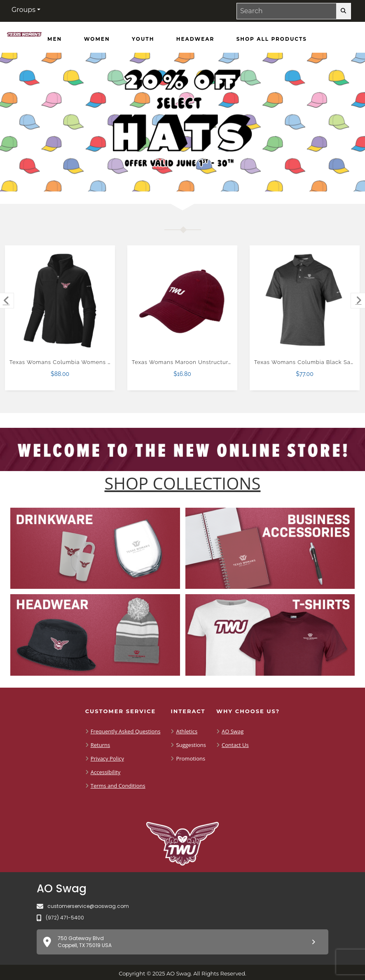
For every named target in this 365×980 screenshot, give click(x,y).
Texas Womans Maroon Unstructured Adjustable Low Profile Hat (222, 362)
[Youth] (143, 39)
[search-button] (343, 11)
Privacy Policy (107, 758)
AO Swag (233, 731)
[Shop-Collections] (183, 483)
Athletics (187, 731)
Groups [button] (23, 10)
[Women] (97, 39)
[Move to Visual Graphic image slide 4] (202, 178)
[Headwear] (195, 39)
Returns (100, 745)
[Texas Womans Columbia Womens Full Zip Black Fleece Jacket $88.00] (60, 301)
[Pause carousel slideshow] (214, 178)
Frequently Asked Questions (126, 731)
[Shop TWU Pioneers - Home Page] (24, 36)
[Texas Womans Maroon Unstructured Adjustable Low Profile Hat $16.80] (182, 301)
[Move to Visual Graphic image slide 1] (155, 178)
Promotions (191, 758)
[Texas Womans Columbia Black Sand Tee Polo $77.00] (305, 301)
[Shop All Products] (272, 39)
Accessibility (106, 772)
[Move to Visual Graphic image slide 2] (171, 178)
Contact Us (235, 745)
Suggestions (191, 745)
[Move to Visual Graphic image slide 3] (186, 178)
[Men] (55, 39)
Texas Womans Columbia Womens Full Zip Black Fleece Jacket (98, 362)
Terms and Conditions (118, 786)
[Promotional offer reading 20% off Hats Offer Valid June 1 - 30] (182, 122)
